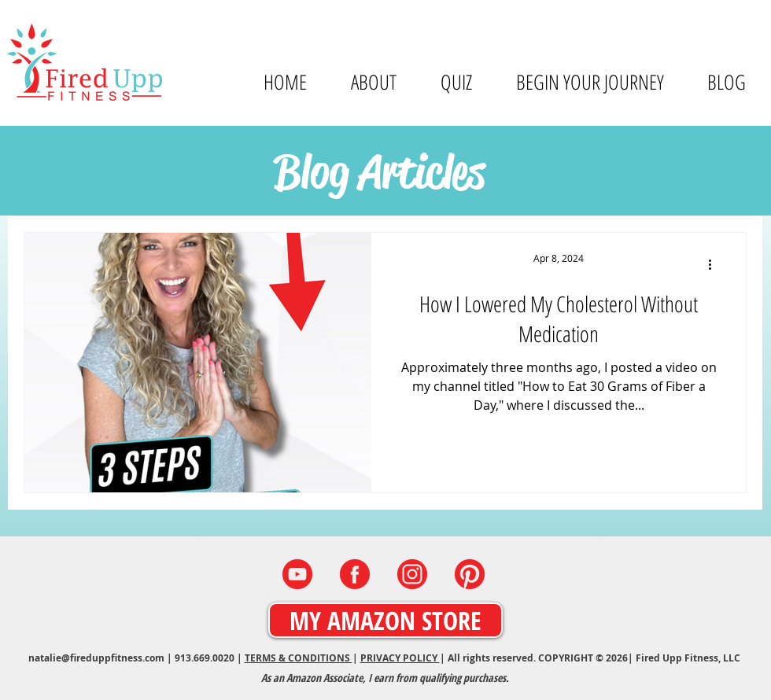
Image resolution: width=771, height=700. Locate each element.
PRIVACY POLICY (400, 658)
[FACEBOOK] (355, 574)
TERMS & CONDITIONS (299, 658)
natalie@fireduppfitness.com (96, 658)
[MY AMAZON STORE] (385, 620)
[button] (373, 82)
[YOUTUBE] (297, 574)
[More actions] (715, 265)
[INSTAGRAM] (412, 574)
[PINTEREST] (470, 574)
